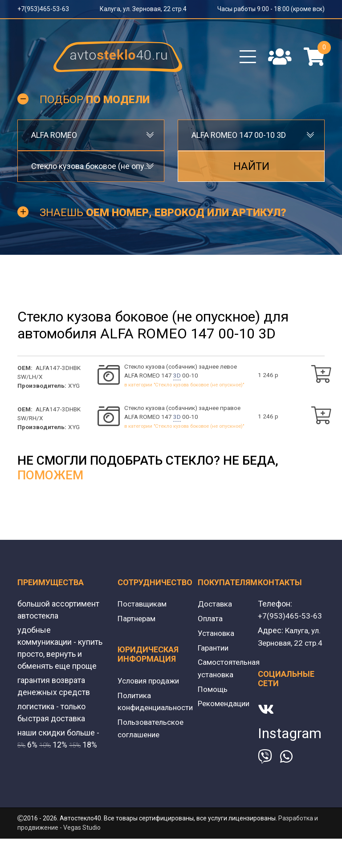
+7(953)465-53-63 (43, 9)
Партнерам (138, 623)
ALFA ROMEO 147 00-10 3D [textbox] (239, 139)
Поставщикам (143, 609)
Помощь (213, 692)
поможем (50, 480)
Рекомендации (225, 706)
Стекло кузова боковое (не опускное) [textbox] (91, 170)
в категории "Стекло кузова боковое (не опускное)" (184, 389)
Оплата (211, 623)
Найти (251, 170)
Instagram (290, 749)
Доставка (215, 609)
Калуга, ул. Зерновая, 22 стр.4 (143, 9)
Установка (217, 637)
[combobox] (91, 139)
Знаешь (163, 216)
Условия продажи (151, 685)
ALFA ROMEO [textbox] (54, 139)
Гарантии (214, 652)
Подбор (95, 103)
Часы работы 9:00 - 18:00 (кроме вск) (271, 9)
